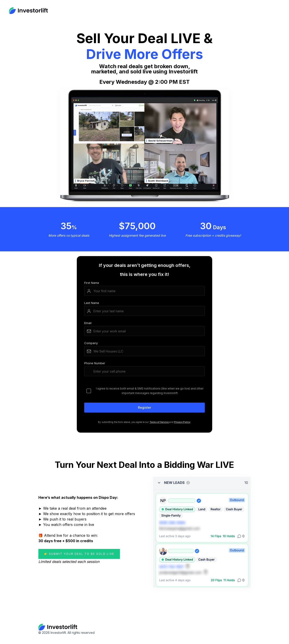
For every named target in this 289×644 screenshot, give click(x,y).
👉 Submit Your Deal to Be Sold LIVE (79, 554)
